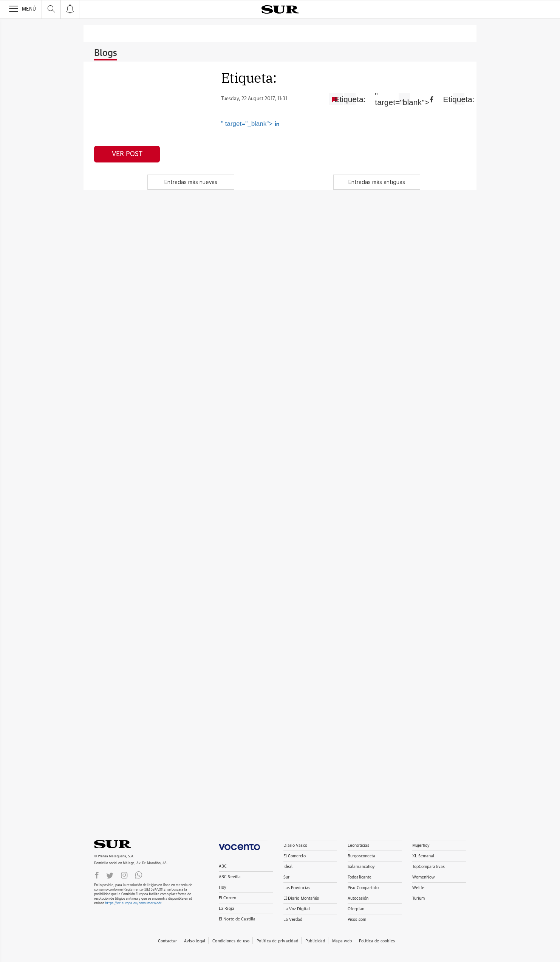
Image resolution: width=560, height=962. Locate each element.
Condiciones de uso (231, 941)
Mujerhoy (421, 845)
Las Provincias (297, 888)
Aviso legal (195, 941)
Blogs (106, 53)
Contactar (167, 941)
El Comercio (295, 856)
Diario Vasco (295, 845)
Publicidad (315, 941)
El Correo (227, 898)
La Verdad (293, 919)
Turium (419, 898)
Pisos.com (357, 919)
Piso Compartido (363, 888)
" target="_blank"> (250, 124)
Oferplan (356, 909)
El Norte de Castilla (237, 919)
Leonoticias (358, 845)
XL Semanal (423, 856)
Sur (286, 877)
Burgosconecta (361, 856)
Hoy (223, 887)
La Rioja (227, 909)
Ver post (127, 154)
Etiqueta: (350, 99)
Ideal (288, 867)
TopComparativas (429, 867)
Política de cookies (377, 941)
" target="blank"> (404, 99)
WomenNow (424, 877)
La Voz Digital (297, 909)
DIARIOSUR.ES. (124, 844)
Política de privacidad (277, 941)
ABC (223, 866)
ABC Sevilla (230, 877)
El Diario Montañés (301, 898)
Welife (418, 888)
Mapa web (342, 941)
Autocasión (358, 898)
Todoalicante (360, 877)
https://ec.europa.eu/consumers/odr (133, 903)
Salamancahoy (361, 867)
